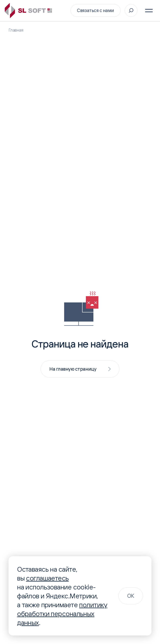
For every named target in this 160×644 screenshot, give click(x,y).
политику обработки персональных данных (62, 614)
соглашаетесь (47, 578)
